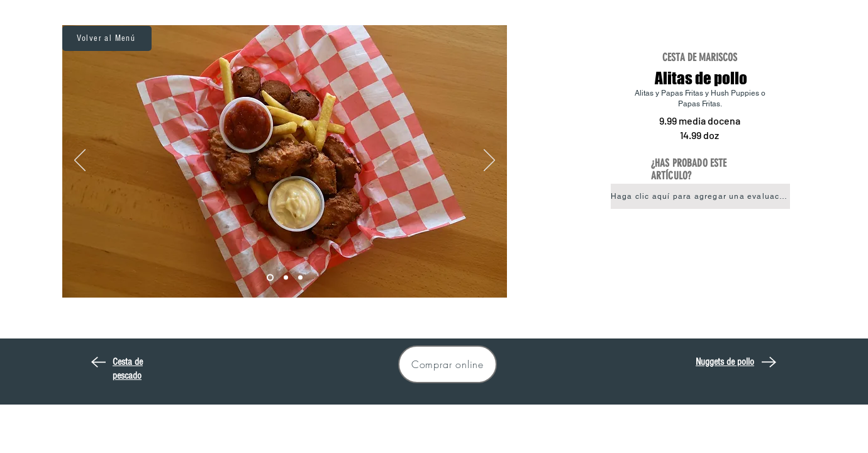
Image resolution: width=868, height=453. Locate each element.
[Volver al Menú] (107, 38)
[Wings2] (286, 278)
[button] (700, 196)
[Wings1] (270, 278)
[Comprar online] (448, 364)
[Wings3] (300, 278)
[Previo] (80, 161)
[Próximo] (489, 161)
